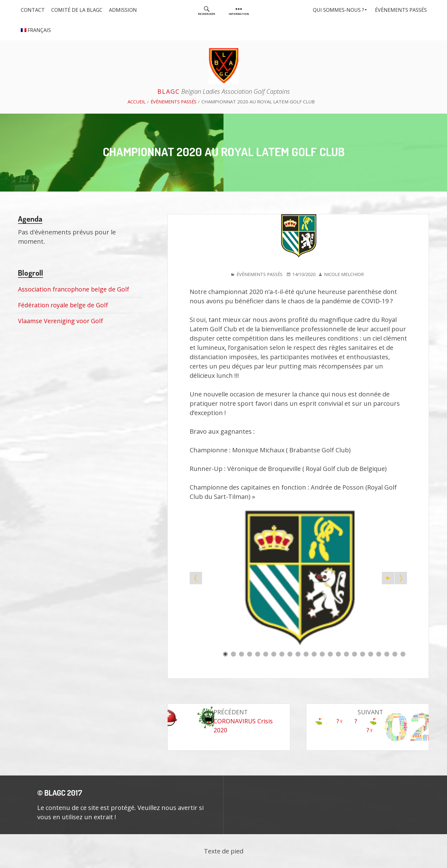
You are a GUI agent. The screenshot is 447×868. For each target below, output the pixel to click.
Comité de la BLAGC (78, 10)
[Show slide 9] (290, 654)
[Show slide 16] (346, 654)
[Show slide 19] (371, 654)
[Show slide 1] (225, 654)
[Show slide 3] (242, 654)
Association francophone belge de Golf (75, 289)
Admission (125, 10)
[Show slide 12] (314, 654)
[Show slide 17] (354, 654)
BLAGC (169, 91)
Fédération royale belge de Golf (64, 305)
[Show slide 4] (250, 654)
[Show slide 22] (395, 654)
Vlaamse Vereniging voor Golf (61, 321)
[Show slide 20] (379, 654)
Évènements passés (400, 10)
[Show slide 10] (298, 654)
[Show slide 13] (322, 654)
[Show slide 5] (258, 654)
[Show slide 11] (306, 654)
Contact (33, 10)
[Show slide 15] (338, 654)
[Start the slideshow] (388, 578)
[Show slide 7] (274, 654)
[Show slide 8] (282, 654)
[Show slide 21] (387, 654)
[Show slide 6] (266, 654)
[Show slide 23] (403, 654)
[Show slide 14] (330, 654)
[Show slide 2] (233, 654)
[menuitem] (207, 10)
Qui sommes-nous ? (336, 10)
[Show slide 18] (363, 654)
